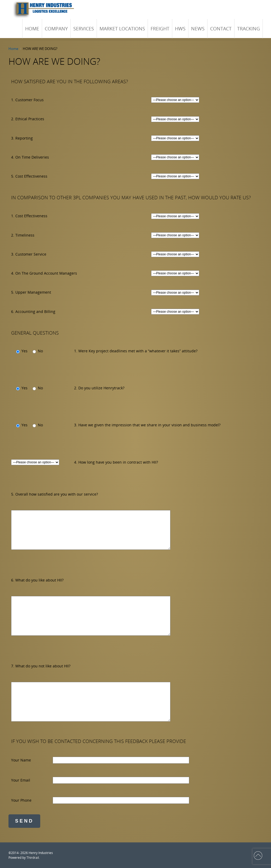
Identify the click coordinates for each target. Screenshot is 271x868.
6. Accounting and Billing (33, 311)
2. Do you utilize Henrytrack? (99, 388)
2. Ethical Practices (28, 119)
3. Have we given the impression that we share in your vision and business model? (147, 425)
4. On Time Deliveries (30, 157)
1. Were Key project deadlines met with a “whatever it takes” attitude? (136, 351)
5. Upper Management (31, 292)
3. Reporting (22, 138)
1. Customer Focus (27, 100)
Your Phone (21, 800)
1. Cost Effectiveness (29, 216)
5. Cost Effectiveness (29, 176)
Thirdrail (33, 858)
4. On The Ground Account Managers (44, 273)
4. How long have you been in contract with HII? (116, 462)
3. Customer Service (29, 254)
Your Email (21, 780)
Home (13, 49)
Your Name (21, 760)
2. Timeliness (23, 235)
